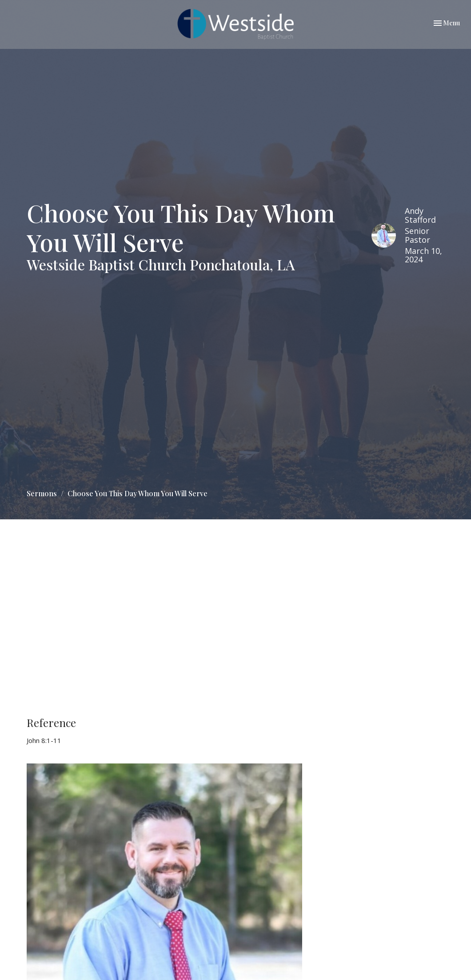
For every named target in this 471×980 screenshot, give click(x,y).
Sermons (42, 493)
